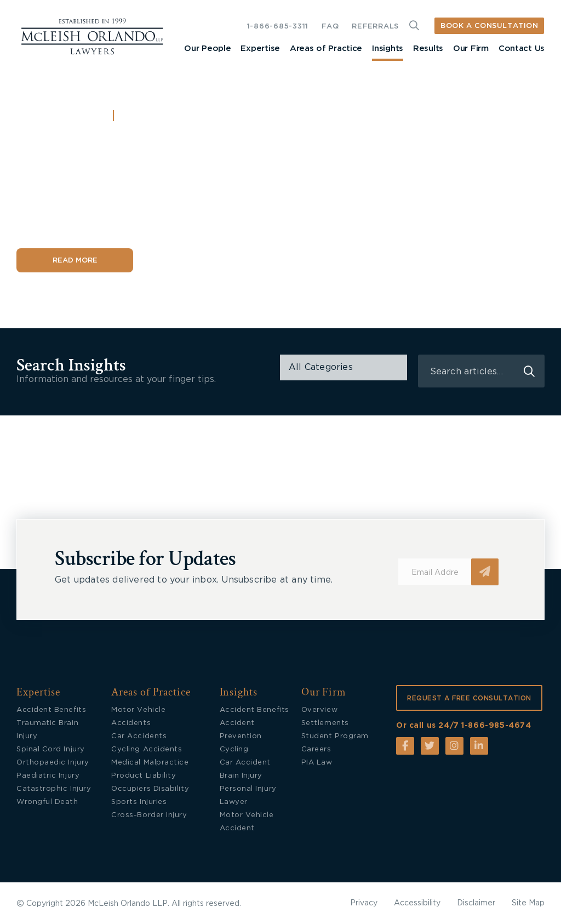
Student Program (335, 736)
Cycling (234, 749)
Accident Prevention (241, 730)
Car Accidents (139, 736)
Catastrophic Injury (54, 789)
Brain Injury (241, 776)
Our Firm (471, 49)
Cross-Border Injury (149, 815)
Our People (207, 49)
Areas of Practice (326, 49)
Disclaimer (476, 903)
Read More (75, 261)
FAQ (330, 27)
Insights (388, 49)
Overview (319, 710)
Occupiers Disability (150, 789)
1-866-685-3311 (278, 27)
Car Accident (245, 763)
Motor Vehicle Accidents (138, 717)
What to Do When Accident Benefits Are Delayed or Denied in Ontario (193, 181)
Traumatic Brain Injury (47, 730)
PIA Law (317, 763)
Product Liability (144, 776)
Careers (316, 749)
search (529, 371)
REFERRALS (375, 27)
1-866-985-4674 (496, 726)
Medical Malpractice (150, 763)
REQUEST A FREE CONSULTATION (469, 698)
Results (428, 49)
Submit (485, 572)
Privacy (364, 903)
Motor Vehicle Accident (247, 822)
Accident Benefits (170, 117)
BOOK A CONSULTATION (489, 26)
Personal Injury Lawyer (248, 795)
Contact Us (522, 49)
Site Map (528, 903)
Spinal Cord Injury (51, 749)
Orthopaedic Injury (53, 763)
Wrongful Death (47, 802)
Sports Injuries (139, 802)
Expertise (260, 49)
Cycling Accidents (147, 749)
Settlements (325, 723)
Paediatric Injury (48, 776)
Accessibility (417, 903)
